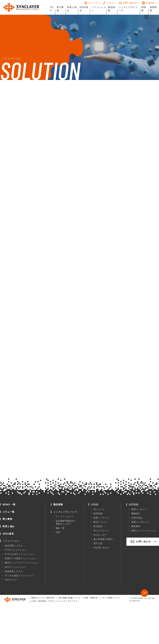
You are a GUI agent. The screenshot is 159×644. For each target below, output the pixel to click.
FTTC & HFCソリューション (20, 554)
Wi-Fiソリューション (16, 567)
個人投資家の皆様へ (104, 539)
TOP (52, 9)
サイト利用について (111, 598)
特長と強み (72, 9)
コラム (108, 3)
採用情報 (153, 9)
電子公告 (98, 543)
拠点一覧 (60, 528)
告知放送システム (14, 571)
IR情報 (144, 9)
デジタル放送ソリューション (19, 576)
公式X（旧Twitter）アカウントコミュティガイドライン (55, 601)
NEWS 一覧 (9, 504)
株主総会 (98, 526)
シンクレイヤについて (128, 9)
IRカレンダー (100, 535)
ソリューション (99, 9)
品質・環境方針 (91, 598)
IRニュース (99, 509)
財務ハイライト (101, 518)
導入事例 (60, 9)
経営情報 (98, 514)
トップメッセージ (65, 516)
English (148, 3)
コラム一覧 (8, 512)
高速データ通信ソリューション (21, 558)
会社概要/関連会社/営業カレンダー (65, 522)
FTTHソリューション (16, 550)
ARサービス (11, 580)
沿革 (58, 532)
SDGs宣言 (84, 9)
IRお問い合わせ (101, 548)
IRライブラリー (101, 531)
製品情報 (112, 9)
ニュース (91, 3)
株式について (100, 522)
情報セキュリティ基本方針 (43, 598)
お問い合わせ (128, 3)
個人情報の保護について (69, 598)
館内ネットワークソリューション (22, 563)
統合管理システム (14, 546)
